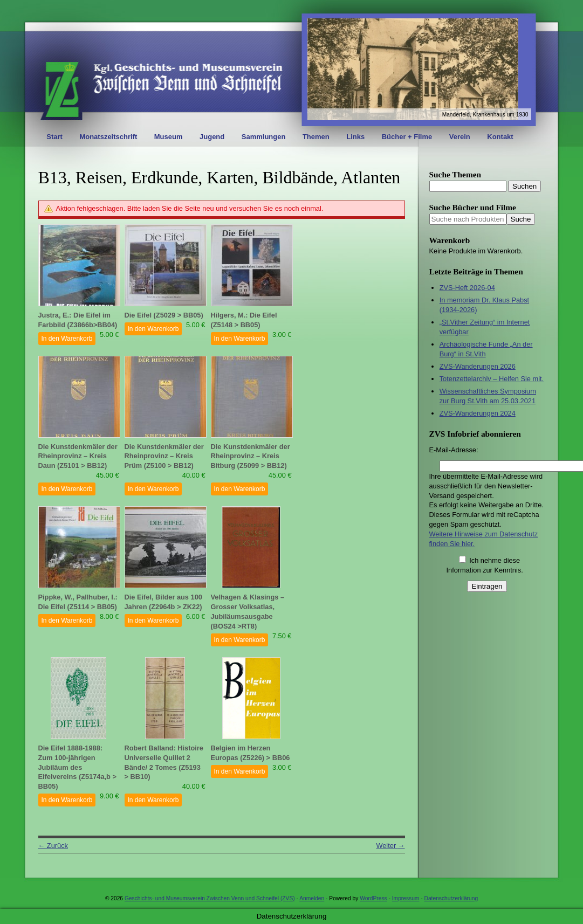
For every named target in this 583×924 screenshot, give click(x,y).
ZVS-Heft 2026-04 (467, 288)
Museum (169, 137)
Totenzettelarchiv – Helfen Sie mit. (492, 379)
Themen (316, 137)
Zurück (53, 846)
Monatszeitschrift (108, 137)
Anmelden (312, 898)
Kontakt (500, 137)
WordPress (373, 898)
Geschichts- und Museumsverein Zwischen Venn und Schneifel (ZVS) (210, 898)
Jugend (212, 137)
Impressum (406, 898)
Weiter (390, 846)
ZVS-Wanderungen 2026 (478, 366)
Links (355, 137)
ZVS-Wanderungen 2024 (478, 413)
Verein (460, 137)
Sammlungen (264, 137)
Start (54, 137)
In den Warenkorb (67, 339)
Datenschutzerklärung (451, 898)
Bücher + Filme (407, 137)
